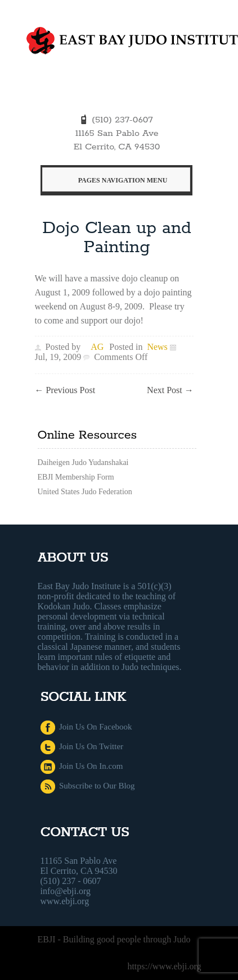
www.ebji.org (65, 901)
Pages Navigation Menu (116, 180)
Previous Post (65, 390)
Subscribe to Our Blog (88, 786)
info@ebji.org (66, 891)
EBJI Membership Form (76, 477)
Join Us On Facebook (86, 727)
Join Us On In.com (82, 766)
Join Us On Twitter (82, 746)
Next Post (170, 390)
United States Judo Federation (85, 492)
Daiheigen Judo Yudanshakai (83, 462)
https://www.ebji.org (164, 966)
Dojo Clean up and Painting (117, 238)
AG (97, 347)
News (157, 347)
